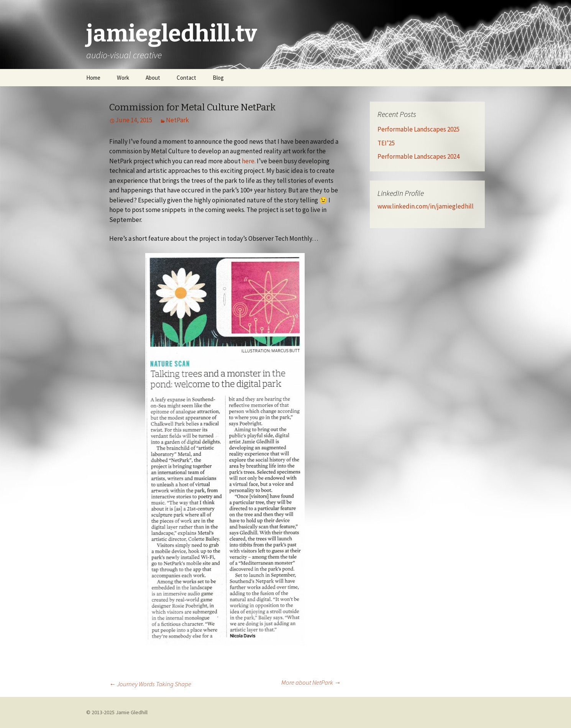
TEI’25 (386, 143)
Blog (218, 78)
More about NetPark (311, 682)
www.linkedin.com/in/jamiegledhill (426, 206)
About (153, 78)
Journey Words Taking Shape (150, 684)
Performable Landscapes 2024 (418, 156)
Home (93, 78)
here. (249, 161)
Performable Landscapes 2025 (418, 129)
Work (123, 78)
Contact (186, 78)
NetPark (177, 120)
